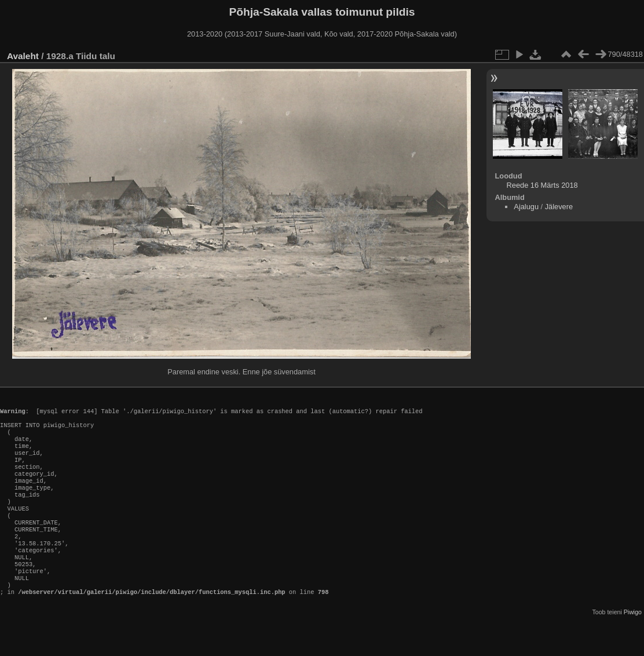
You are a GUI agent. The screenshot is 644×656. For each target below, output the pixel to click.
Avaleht (23, 56)
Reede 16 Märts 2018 (542, 185)
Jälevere (559, 207)
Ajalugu (526, 207)
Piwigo (633, 647)
